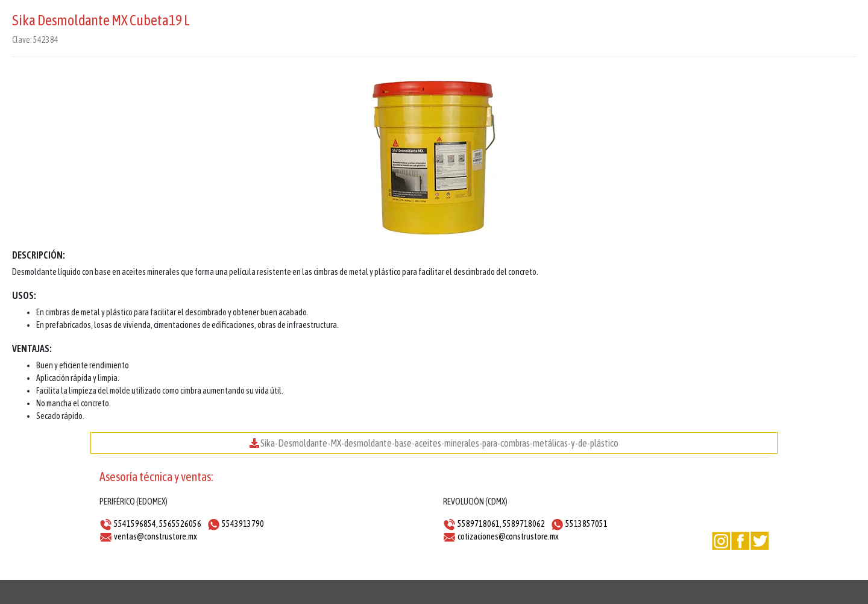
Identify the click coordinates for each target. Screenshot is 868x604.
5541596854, (136, 524)
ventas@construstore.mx (156, 536)
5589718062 (524, 524)
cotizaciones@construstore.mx (508, 536)
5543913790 (243, 524)
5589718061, (480, 524)
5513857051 (587, 524)
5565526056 (180, 524)
